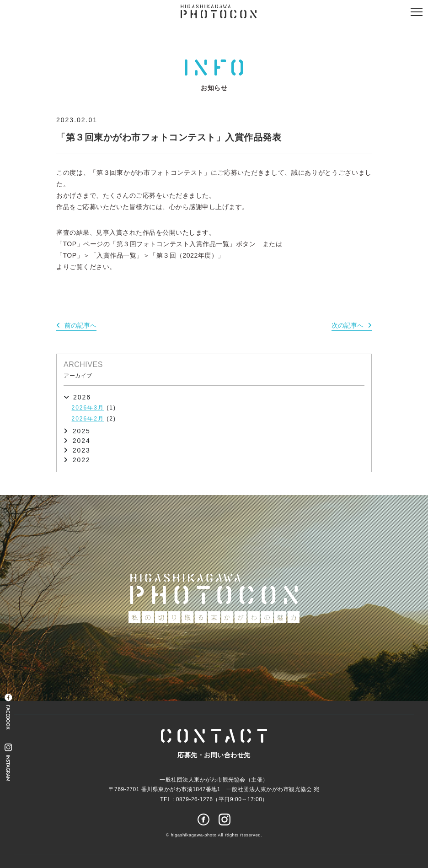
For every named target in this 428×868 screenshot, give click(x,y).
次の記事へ (348, 325)
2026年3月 (88, 408)
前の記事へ (80, 325)
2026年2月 (88, 419)
